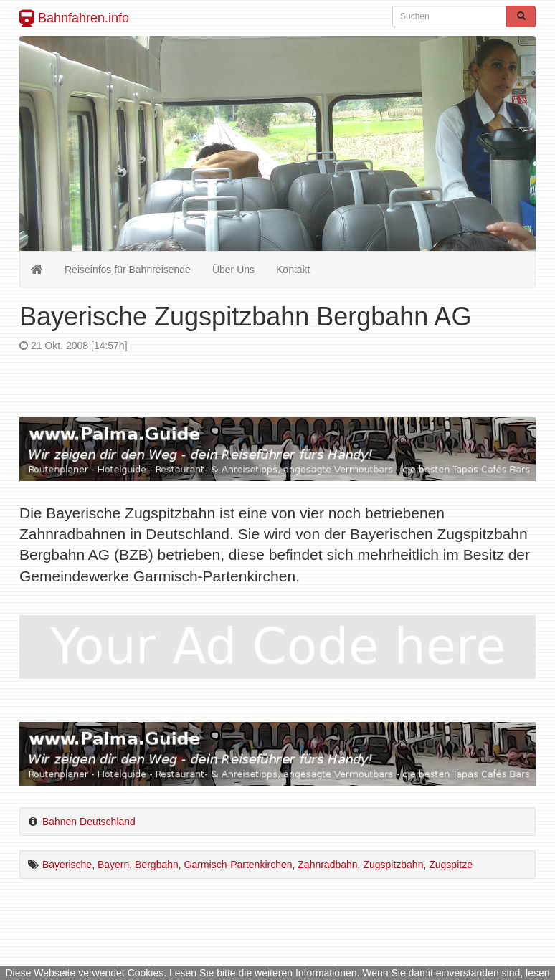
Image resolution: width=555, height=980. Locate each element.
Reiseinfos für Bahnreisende (128, 270)
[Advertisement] (277, 365)
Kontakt (293, 270)
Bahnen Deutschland (89, 822)
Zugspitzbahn (393, 865)
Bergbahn (157, 865)
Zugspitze (451, 865)
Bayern (113, 865)
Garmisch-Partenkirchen (238, 865)
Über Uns (233, 270)
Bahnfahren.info (74, 18)
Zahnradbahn (327, 865)
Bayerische (67, 865)
